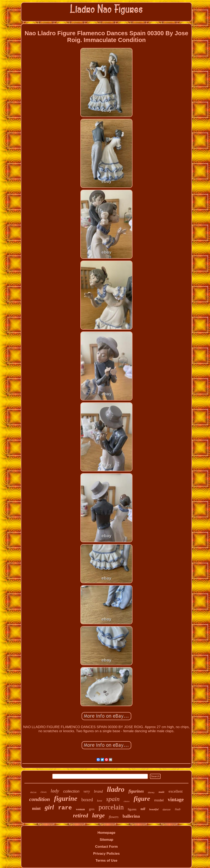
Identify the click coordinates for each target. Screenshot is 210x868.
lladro (116, 789)
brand (98, 791)
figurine (66, 798)
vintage (176, 799)
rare (65, 808)
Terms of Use (106, 861)
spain (113, 799)
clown (43, 792)
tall (143, 809)
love (100, 801)
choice (127, 801)
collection (71, 791)
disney (151, 792)
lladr (178, 809)
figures (132, 809)
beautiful (154, 809)
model (159, 800)
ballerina (131, 816)
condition (39, 799)
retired (81, 816)
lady (55, 791)
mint (36, 808)
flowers (114, 817)
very (87, 791)
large (98, 815)
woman (80, 809)
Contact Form (107, 847)
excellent (176, 791)
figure (142, 799)
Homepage (107, 833)
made (161, 792)
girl (49, 807)
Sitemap (106, 840)
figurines (136, 791)
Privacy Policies (106, 854)
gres (92, 809)
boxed (87, 800)
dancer (167, 810)
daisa (33, 793)
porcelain (111, 807)
